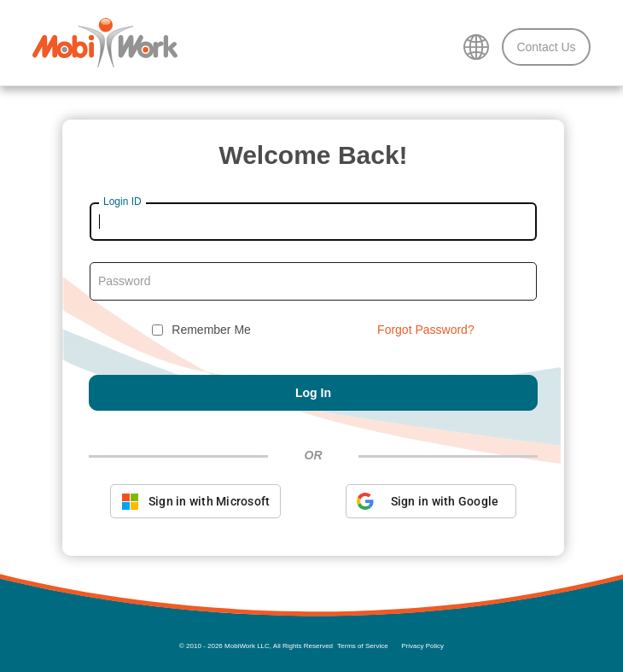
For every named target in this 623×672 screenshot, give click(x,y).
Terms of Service (363, 646)
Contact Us (546, 47)
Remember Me (211, 330)
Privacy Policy (422, 646)
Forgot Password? (426, 330)
